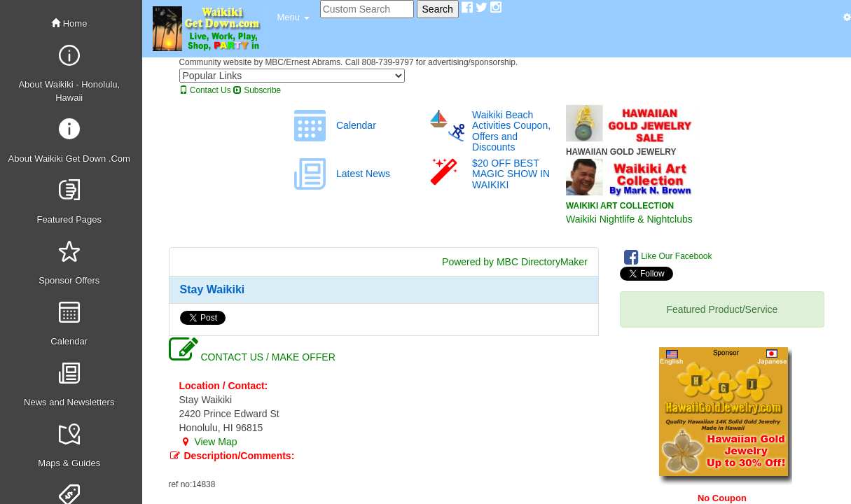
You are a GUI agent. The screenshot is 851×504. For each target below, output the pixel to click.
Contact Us (205, 90)
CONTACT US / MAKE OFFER (252, 357)
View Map (208, 442)
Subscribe (257, 90)
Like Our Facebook (668, 257)
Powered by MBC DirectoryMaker (515, 262)
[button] (293, 17)
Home (69, 23)
